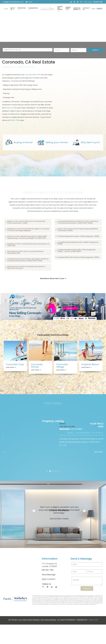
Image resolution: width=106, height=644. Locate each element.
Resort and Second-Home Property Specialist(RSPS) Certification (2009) (78, 244)
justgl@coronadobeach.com (13, 2)
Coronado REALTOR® (32, 78)
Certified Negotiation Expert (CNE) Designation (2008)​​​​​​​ (78, 251)
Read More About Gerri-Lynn (52, 293)
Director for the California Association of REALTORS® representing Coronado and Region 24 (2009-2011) (27, 252)
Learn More (10, 383)
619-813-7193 (14, 124)
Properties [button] (22, 8)
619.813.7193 (98, 2)
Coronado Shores (37, 381)
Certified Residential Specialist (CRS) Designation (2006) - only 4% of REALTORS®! (77, 265)
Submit (87, 608)
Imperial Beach (90, 380)
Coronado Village (62, 381)
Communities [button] (33, 8)
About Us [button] (13, 9)
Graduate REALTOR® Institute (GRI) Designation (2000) (78, 272)
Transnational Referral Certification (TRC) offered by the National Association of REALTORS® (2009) (78, 237)
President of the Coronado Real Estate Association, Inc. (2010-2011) (29, 259)
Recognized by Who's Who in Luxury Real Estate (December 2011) (25, 267)
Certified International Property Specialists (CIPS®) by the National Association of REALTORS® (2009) (28, 275)
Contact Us (86, 9)
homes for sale (11, 112)
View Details (92, 471)
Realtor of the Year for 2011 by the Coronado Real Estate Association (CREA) (26, 237)
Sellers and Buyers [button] (60, 8)
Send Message (49, 594)
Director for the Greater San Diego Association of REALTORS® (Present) (26, 282)
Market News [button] (68, 8)
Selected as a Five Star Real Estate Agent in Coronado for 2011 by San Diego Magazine (28, 244)
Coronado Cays (15, 380)
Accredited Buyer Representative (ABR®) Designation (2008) (78, 258)
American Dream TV (77, 9)
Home (6, 9)
